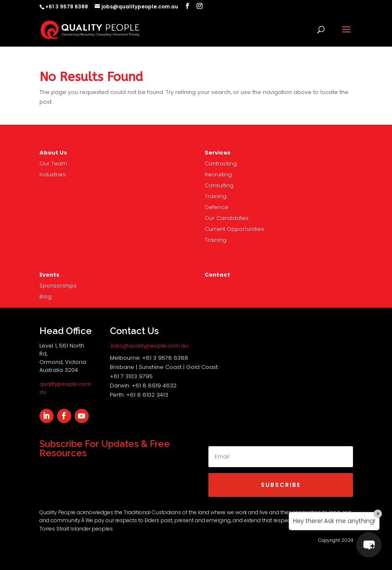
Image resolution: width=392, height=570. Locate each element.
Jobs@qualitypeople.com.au (149, 346)
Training (215, 196)
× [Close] (378, 514)
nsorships (58, 286)
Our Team (53, 163)
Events (49, 275)
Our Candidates (227, 218)
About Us (53, 153)
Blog (45, 297)
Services (218, 153)
